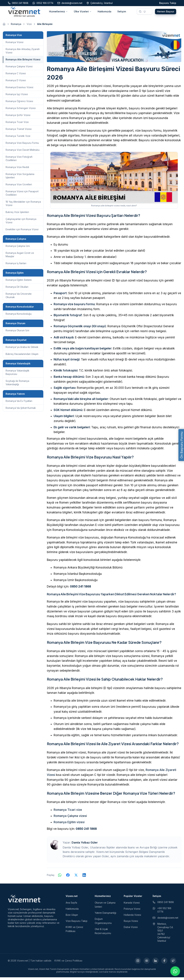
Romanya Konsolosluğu (19, 316)
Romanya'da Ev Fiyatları (19, 404)
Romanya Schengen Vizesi (21, 111)
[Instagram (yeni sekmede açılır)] (138, 963)
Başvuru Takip (168, 3)
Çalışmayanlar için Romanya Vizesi (21, 223)
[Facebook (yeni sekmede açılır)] (164, 963)
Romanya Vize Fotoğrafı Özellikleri (19, 161)
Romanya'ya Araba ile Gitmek (22, 350)
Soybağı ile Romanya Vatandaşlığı (17, 385)
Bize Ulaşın (72, 918)
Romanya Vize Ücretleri (19, 187)
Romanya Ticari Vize (17, 125)
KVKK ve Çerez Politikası (68, 963)
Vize (29, 27)
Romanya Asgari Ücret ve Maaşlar (20, 257)
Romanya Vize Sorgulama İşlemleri (20, 178)
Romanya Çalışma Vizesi (19, 69)
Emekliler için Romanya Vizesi (22, 232)
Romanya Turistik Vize (18, 139)
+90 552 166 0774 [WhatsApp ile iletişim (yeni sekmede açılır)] (162, 913)
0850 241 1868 (80, 589)
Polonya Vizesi (132, 911)
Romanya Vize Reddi (17, 170)
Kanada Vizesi (132, 905)
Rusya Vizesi (131, 924)
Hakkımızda (104, 13)
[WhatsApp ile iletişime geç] (175, 971)
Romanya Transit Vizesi (19, 132)
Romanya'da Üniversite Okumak (19, 298)
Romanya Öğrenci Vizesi (19, 104)
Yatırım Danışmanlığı (105, 915)
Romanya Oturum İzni (17, 333)
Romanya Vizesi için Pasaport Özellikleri (22, 196)
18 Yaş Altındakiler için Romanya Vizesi (23, 206)
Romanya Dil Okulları (17, 290)
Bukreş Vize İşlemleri (17, 215)
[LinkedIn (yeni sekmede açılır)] (155, 963)
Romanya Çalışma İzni (18, 249)
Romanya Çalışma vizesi (70, 819)
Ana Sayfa (71, 905)
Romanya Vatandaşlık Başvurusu (17, 375)
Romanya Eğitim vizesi (69, 825)
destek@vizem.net (164, 920)
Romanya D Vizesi (16, 83)
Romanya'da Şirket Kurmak (21, 411)
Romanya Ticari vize (68, 812)
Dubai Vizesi (131, 930)
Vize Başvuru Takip (77, 924)
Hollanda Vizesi (132, 918)
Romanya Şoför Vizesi (18, 118)
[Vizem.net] (24, 901)
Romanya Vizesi (15, 45)
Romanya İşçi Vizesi (17, 97)
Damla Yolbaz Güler (85, 845)
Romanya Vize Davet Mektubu (23, 153)
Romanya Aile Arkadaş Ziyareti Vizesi (23, 53)
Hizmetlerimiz (58, 13)
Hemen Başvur (166, 13)
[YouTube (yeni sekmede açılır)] (147, 963)
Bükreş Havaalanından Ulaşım (22, 357)
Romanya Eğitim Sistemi (19, 283)
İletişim (122, 13)
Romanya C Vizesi (16, 76)
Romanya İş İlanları (16, 266)
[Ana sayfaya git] (4, 27)
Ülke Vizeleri (83, 13)
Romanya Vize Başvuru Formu (22, 146)
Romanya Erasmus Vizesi (19, 90)
